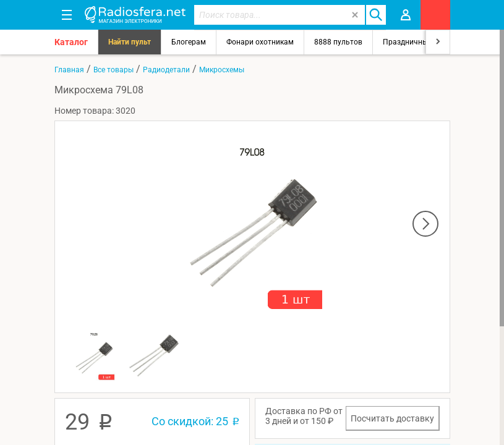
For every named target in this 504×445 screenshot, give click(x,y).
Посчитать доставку (392, 418)
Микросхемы (222, 70)
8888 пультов (338, 42)
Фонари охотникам (260, 42)
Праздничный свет (416, 42)
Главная (69, 70)
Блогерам (189, 42)
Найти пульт (130, 42)
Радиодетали (166, 70)
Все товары (113, 70)
